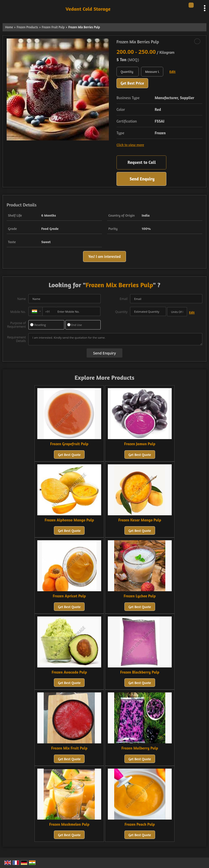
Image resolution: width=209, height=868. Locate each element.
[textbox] (152, 72)
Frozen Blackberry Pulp (140, 672)
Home (9, 27)
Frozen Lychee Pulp (140, 596)
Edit (172, 71)
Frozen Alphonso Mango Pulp (69, 520)
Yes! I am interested (104, 257)
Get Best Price (132, 83)
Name (21, 299)
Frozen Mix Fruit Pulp (69, 748)
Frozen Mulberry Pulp (140, 748)
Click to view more (130, 145)
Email (124, 299)
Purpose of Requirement (16, 325)
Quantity (121, 312)
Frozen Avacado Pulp (69, 672)
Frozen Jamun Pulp (140, 444)
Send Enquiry (142, 179)
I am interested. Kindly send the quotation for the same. (115, 339)
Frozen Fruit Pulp (53, 27)
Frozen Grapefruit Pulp (69, 444)
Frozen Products (27, 27)
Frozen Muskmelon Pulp (69, 824)
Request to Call (142, 162)
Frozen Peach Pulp (140, 824)
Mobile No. (18, 312)
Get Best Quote (69, 455)
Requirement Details (16, 339)
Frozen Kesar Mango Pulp (140, 520)
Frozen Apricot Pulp (69, 596)
